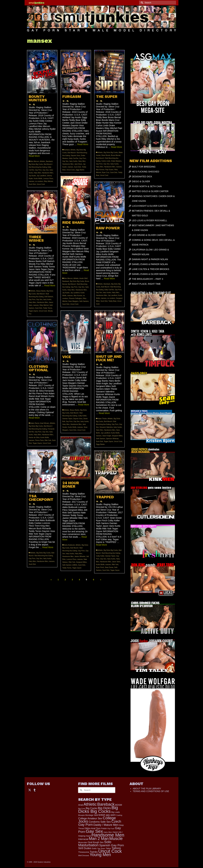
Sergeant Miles (117, 436)
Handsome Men (47, 173)
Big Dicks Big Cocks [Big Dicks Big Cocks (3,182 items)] (98, 809)
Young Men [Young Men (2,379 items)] (100, 855)
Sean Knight (107, 436)
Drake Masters (116, 161)
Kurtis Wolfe (38, 179)
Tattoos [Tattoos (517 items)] (116, 848)
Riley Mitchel (48, 181)
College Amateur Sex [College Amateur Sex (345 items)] (90, 818)
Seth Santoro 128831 (70, 565)
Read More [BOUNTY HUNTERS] (34, 156)
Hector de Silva (34, 437)
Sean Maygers (73, 301)
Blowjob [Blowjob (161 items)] (81, 815)
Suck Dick (32, 184)
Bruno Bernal (116, 155)
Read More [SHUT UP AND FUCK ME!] (104, 413)
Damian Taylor (67, 419)
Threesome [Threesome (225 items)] (84, 852)
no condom (39, 181)
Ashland (67, 150)
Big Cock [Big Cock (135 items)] (82, 809)
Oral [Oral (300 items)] (90, 842)
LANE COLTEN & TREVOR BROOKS (151, 269)
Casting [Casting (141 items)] (119, 815)
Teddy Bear (112, 301)
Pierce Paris (39, 440)
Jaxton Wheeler (80, 556)
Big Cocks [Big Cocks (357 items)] (91, 808)
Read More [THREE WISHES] (50, 285)
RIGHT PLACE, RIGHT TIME (146, 284)
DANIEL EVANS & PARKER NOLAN (150, 264)
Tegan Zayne (33, 311)
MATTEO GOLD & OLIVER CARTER (150, 191)
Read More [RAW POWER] (109, 278)
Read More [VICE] (84, 405)
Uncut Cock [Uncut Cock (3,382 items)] (110, 851)
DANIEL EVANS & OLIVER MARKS (150, 274)
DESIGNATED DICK (142, 177)
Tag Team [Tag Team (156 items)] (101, 848)
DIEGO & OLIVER (141, 181)
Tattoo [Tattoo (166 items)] (108, 848)
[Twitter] (30, 790)
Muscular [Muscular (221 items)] (83, 842)
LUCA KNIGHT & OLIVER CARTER (150, 206)
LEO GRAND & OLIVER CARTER (149, 235)
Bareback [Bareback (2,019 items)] (106, 804)
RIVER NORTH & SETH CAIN (147, 186)
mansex (31, 181)
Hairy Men (37, 173)
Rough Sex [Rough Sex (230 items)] (98, 842)
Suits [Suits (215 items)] (94, 848)
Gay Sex (46, 170)
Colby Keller (82, 416)
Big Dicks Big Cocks (36, 164)
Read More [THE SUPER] (116, 147)
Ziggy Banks (80, 170)
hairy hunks (73, 161)
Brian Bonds (106, 155)
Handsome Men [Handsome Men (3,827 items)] (108, 835)
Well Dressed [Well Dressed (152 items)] (84, 855)
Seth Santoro (84, 301)
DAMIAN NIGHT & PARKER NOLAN (150, 259)
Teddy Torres (47, 308)
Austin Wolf (83, 278)
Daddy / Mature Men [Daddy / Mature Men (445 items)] (106, 825)
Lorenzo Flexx (48, 179)
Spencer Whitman (112, 439)
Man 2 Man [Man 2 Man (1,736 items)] (99, 839)
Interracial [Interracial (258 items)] (83, 839)
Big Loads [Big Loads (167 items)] (116, 812)
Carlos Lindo (106, 161)
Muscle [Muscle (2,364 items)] (116, 839)
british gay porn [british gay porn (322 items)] (107, 815)
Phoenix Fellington (75, 298)
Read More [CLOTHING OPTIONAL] (34, 418)
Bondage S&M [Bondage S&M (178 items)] (92, 815)
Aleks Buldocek (69, 545)
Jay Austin (32, 176)
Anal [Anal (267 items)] (80, 805)
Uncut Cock (41, 184)
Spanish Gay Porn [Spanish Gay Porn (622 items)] (111, 845)
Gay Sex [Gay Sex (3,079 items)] (94, 831)
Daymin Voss (75, 156)
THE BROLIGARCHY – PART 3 (148, 279)
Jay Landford (41, 176)
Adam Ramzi (35, 423)
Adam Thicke (102, 419)
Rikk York (48, 440)
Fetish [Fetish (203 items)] (104, 828)
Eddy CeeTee (74, 158)
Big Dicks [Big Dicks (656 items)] (104, 808)
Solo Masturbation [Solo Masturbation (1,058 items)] (95, 843)
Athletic (42, 161)
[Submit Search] (141, 3)
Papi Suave (109, 170)
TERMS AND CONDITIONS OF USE (151, 791)
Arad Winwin (45, 423)
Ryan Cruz (106, 172)
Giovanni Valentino (106, 427)
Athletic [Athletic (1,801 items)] (90, 804)
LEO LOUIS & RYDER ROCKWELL (150, 220)
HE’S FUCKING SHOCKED (146, 172)
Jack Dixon (78, 164)
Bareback (49, 161)
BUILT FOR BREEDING (144, 167)
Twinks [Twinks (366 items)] (94, 852)
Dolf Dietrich (49, 297)
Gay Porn (38, 170)
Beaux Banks (41, 291)
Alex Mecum (35, 161)
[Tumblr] (35, 790)
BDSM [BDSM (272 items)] (119, 805)
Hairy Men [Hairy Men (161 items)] (108, 832)
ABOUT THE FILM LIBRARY (147, 789)
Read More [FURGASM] (83, 144)
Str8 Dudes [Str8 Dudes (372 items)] (85, 848)
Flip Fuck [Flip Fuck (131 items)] (111, 829)
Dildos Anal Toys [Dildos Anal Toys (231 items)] (92, 828)
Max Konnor (100, 170)
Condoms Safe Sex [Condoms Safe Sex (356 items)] (100, 822)
